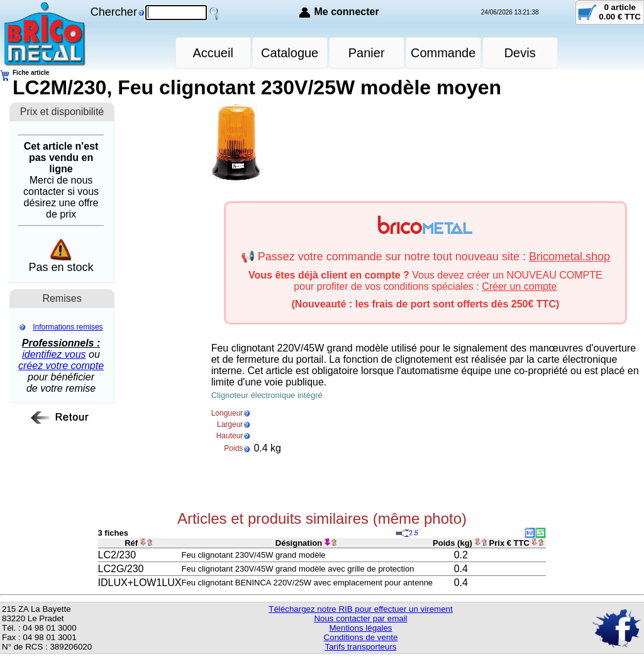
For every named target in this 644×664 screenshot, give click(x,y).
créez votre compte (61, 366)
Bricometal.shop (569, 257)
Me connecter (346, 12)
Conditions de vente (361, 637)
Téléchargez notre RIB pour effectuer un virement (360, 609)
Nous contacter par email (360, 618)
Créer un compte (519, 286)
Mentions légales (360, 628)
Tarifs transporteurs (360, 647)
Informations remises (68, 327)
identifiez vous (54, 354)
